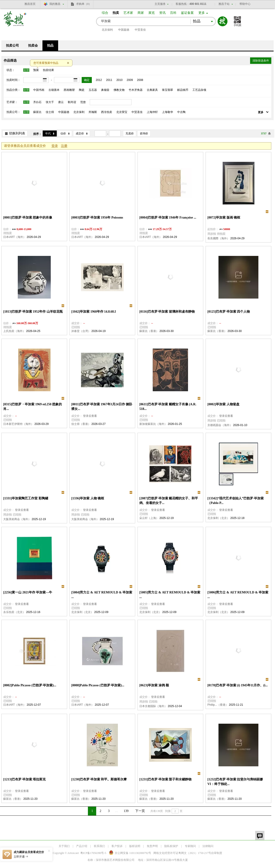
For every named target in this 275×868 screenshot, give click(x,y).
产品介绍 (82, 846)
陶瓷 (82, 90)
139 (126, 811)
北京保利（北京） (218, 518)
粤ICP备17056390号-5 (93, 853)
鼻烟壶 (105, 90)
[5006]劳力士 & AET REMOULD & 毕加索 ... (238, 595)
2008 (140, 80)
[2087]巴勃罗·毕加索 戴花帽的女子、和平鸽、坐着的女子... (169, 501)
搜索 (223, 21)
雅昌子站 (224, 4)
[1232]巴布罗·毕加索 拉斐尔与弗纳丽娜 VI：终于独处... (235, 782)
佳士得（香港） (81, 424)
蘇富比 (37, 112)
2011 (109, 80)
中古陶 (181, 112)
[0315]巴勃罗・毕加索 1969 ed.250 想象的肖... (33, 407)
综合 (105, 13)
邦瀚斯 (93, 112)
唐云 (61, 102)
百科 (173, 13)
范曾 (83, 102)
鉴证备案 (187, 13)
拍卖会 (33, 46)
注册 (64, 146)
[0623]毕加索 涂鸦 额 (154, 685)
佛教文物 (119, 90)
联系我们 (99, 846)
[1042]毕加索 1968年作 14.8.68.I (94, 312)
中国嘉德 (124, 30)
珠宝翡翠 (167, 90)
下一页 (140, 811)
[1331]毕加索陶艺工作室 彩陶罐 (26, 498)
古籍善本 (54, 90)
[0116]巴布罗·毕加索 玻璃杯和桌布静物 (167, 312)
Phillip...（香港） (218, 705)
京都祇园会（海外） (220, 425)
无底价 (130, 133)
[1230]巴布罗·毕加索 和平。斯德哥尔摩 (99, 779)
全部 (26, 70)
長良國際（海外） (218, 238)
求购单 (84, 4)
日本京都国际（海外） (153, 706)
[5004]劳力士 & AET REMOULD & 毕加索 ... (102, 595)
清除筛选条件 (261, 61)
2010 (119, 80)
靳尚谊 (72, 102)
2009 (130, 80)
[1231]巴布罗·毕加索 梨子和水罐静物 (165, 779)
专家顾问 (190, 846)
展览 (152, 13)
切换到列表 (17, 133)
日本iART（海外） (15, 237)
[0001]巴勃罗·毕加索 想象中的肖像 (28, 218)
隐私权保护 (171, 846)
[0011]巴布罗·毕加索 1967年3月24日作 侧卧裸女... (102, 407)
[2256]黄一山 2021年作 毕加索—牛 (28, 592)
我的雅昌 (55, 4)
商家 (141, 13)
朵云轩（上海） (149, 518)
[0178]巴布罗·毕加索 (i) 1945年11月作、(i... (238, 685)
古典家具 (152, 90)
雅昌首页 (30, 4)
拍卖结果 (48, 70)
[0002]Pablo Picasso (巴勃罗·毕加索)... (30, 685)
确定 (87, 80)
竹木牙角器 (136, 90)
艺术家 (128, 13)
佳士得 (50, 112)
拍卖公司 (12, 46)
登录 (55, 146)
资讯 (162, 13)
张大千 (50, 102)
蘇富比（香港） (149, 331)
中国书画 (39, 90)
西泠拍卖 (107, 112)
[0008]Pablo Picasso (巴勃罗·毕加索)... (98, 685)
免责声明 (152, 846)
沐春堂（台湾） (81, 331)
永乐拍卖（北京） (14, 612)
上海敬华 (167, 112)
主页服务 (160, 4)
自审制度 (217, 853)
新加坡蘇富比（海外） (153, 424)
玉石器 (93, 90)
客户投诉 (117, 846)
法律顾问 (208, 846)
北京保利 (107, 30)
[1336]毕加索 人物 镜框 (88, 498)
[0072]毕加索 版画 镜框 (224, 218)
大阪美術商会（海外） (17, 519)
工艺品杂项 (199, 90)
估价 (63, 133)
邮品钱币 (183, 90)
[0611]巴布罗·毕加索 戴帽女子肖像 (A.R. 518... (168, 407)
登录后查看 (90, 416)
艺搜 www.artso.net (15, 22)
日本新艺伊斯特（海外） (18, 424)
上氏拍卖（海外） (14, 331)
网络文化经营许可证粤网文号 (182, 853)
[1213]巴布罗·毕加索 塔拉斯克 (24, 779)
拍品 (50, 46)
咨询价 (144, 133)
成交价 (80, 133)
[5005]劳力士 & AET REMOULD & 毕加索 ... (170, 595)
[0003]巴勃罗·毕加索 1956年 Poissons (97, 218)
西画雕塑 (69, 90)
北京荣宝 (122, 112)
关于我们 (64, 846)
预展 (36, 70)
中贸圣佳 (140, 30)
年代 (48, 133)
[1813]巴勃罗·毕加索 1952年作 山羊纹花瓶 (33, 312)
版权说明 (135, 846)
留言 (260, 835)
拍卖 (116, 13)
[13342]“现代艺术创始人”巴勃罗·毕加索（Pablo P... (236, 501)
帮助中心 (245, 4)
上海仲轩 (152, 112)
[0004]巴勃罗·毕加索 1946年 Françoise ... (168, 218)
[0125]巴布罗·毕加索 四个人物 (229, 312)
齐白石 (37, 102)
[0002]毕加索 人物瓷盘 (223, 404)
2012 (99, 80)
